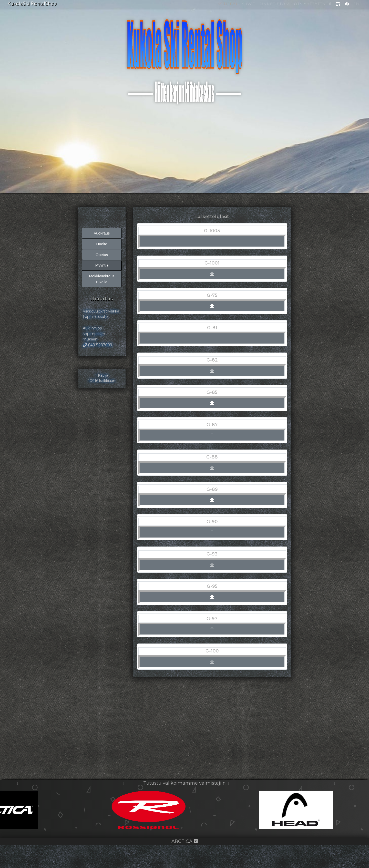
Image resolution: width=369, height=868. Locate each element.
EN (356, 4)
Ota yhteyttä (309, 4)
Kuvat (248, 4)
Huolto (102, 265)
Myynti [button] (101, 287)
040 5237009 (100, 390)
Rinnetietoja (274, 4)
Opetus (102, 276)
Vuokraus (102, 253)
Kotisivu (227, 4)
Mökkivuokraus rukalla (102, 302)
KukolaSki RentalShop (33, 4)
